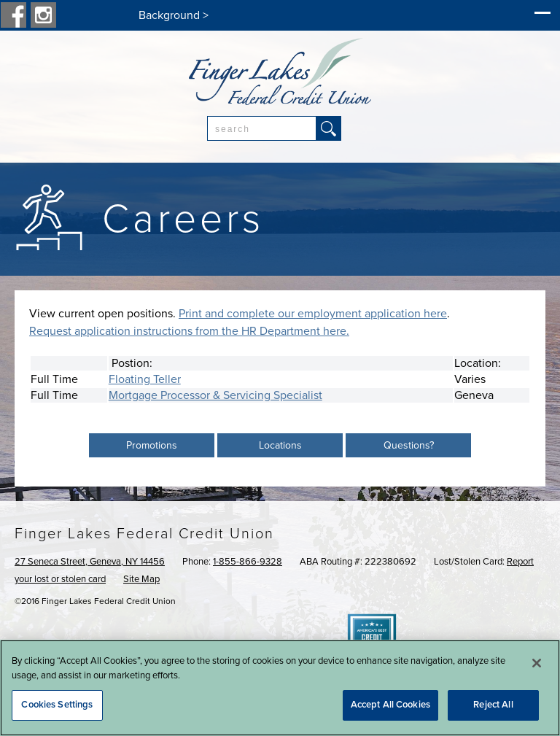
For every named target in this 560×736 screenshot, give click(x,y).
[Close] (537, 663)
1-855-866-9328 (248, 562)
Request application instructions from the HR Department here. (189, 331)
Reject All (493, 705)
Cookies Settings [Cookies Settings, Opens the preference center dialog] (57, 705)
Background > (174, 15)
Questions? (409, 445)
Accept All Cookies (390, 705)
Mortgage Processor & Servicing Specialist (215, 395)
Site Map (141, 579)
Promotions (152, 445)
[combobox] (262, 128)
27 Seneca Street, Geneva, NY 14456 (90, 562)
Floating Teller (145, 379)
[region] (280, 688)
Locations (280, 445)
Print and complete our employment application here (313, 314)
